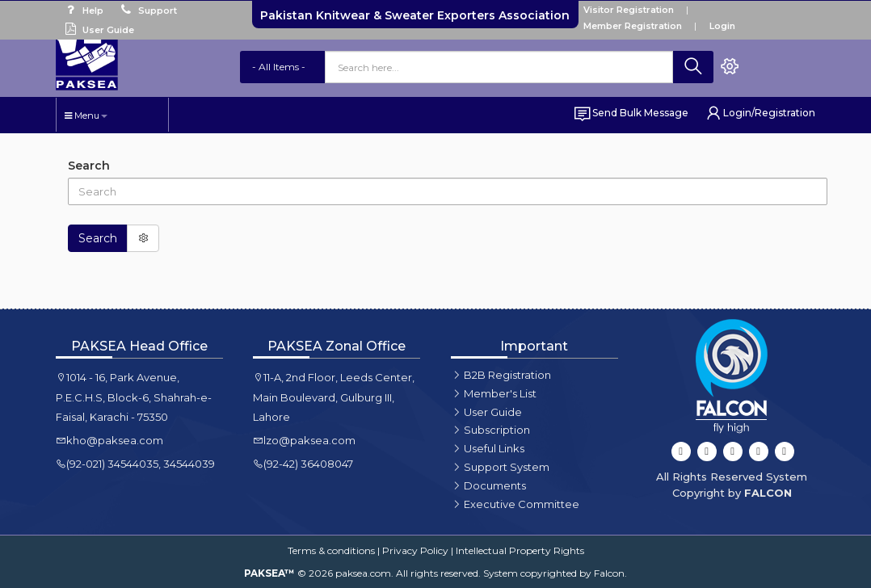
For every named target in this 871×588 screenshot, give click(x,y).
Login (722, 26)
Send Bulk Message (631, 113)
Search (89, 166)
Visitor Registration (629, 10)
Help (82, 10)
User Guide (97, 30)
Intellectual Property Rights (520, 550)
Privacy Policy (415, 550)
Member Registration (633, 26)
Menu (86, 115)
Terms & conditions (331, 550)
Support (147, 10)
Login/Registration (759, 113)
